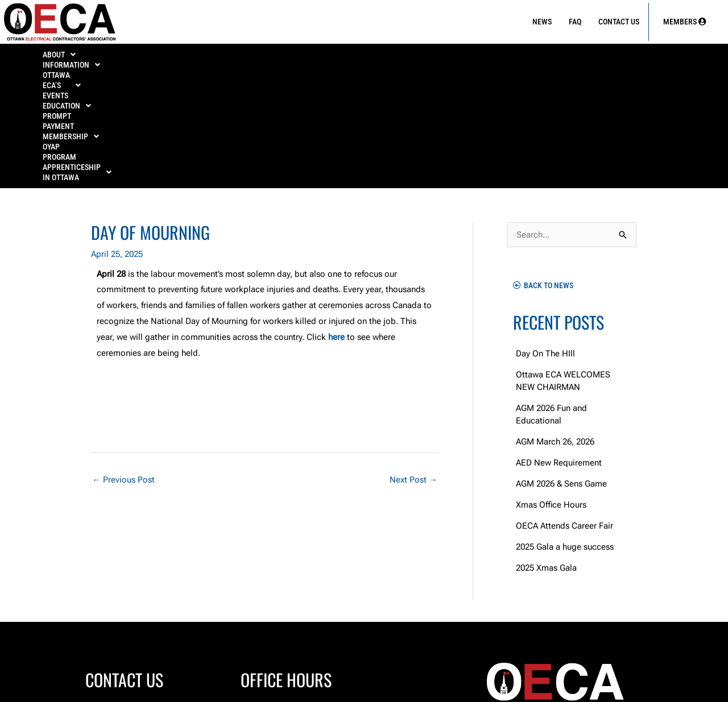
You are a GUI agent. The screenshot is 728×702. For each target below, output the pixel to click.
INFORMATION (125, 58)
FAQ (575, 22)
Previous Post (123, 364)
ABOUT (60, 58)
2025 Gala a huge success (565, 431)
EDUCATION (303, 58)
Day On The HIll (545, 238)
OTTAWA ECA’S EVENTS (217, 58)
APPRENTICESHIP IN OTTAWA (631, 58)
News (542, 22)
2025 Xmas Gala (546, 452)
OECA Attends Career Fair (564, 410)
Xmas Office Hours (551, 389)
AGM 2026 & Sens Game (561, 368)
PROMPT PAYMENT (378, 58)
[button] (61, 58)
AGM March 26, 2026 (555, 326)
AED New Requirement (559, 347)
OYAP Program (531, 58)
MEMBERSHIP (457, 58)
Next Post (413, 364)
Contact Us (619, 22)
